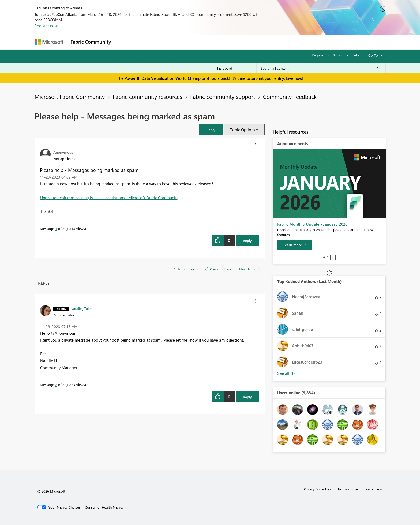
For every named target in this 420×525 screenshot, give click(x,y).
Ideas (169, 42)
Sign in (338, 55)
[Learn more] (295, 245)
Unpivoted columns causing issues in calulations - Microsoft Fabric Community (109, 198)
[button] (211, 130)
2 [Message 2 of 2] (56, 385)
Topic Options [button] (243, 130)
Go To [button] (373, 55)
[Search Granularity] (234, 68)
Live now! (295, 78)
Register (318, 55)
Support (260, 42)
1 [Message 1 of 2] (56, 228)
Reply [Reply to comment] (247, 397)
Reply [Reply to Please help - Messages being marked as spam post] (247, 241)
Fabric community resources (147, 96)
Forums (123, 42)
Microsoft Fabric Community (70, 96)
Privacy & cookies (317, 489)
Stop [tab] (333, 258)
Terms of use (348, 489)
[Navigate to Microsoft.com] (49, 42)
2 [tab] (327, 257)
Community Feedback (290, 96)
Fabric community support (223, 96)
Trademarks (374, 489)
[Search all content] (321, 68)
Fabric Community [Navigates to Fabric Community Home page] (91, 42)
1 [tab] (324, 257)
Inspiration (147, 42)
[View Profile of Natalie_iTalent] (82, 308)
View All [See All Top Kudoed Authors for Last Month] (286, 373)
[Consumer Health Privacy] (104, 507)
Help (355, 55)
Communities (192, 42)
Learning (237, 42)
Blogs (216, 42)
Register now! (47, 26)
